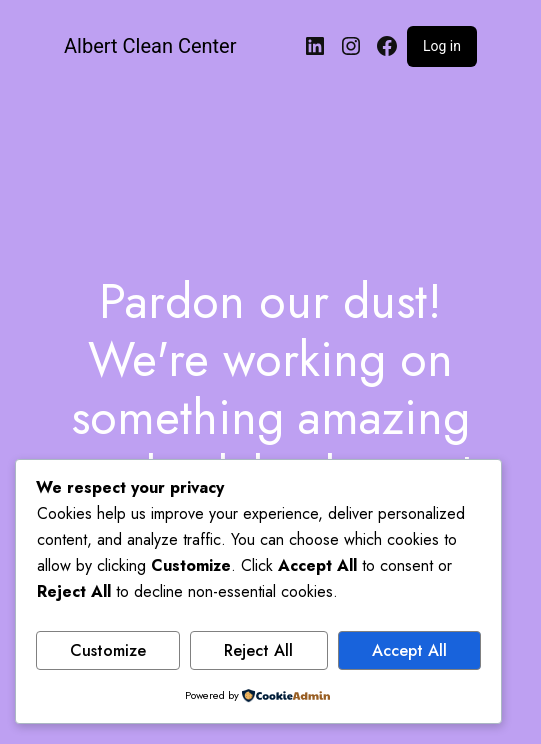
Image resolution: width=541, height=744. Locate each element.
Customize (108, 650)
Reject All (258, 650)
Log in (442, 46)
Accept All (409, 650)
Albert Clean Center (150, 46)
